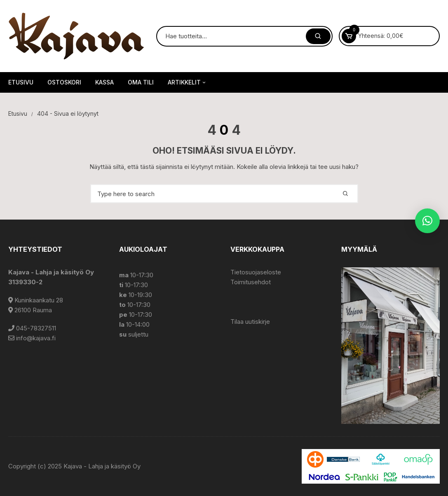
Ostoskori (64, 82)
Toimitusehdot (251, 282)
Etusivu (21, 82)
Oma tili (141, 82)
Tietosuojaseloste (256, 272)
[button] (427, 221)
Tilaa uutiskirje (250, 322)
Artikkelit (187, 82)
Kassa (104, 82)
